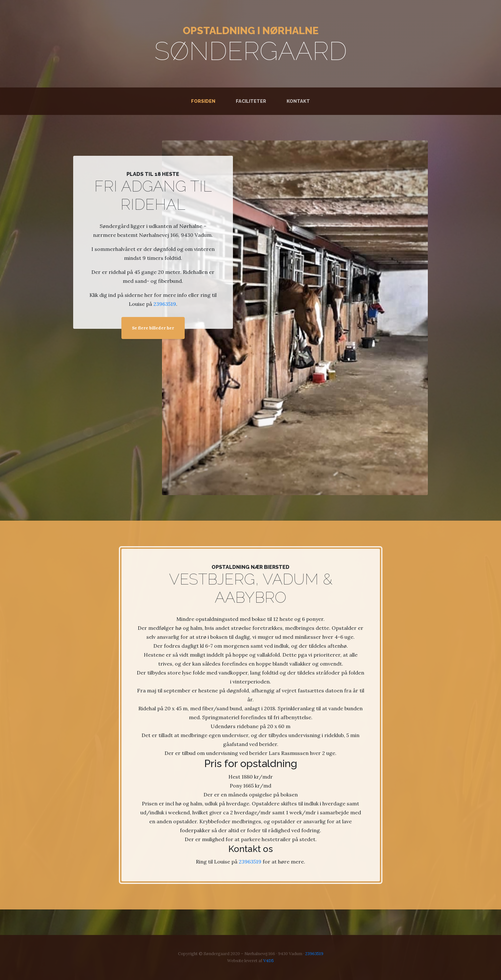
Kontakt (298, 101)
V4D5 (269, 961)
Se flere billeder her (153, 328)
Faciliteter (251, 101)
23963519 (165, 304)
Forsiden (204, 101)
